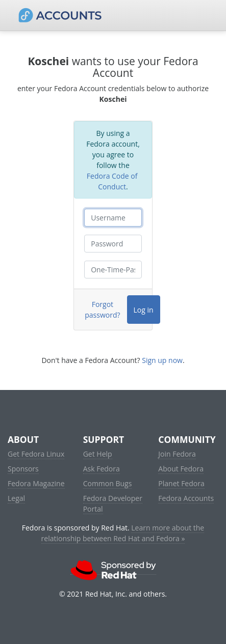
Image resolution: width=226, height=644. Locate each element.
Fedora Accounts (186, 498)
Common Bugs (108, 483)
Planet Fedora (181, 483)
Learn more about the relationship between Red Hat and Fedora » (123, 533)
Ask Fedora (102, 469)
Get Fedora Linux (36, 454)
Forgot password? (102, 310)
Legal (16, 498)
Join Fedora (177, 454)
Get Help (98, 454)
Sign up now (162, 360)
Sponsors (23, 469)
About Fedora (181, 469)
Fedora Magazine (36, 483)
